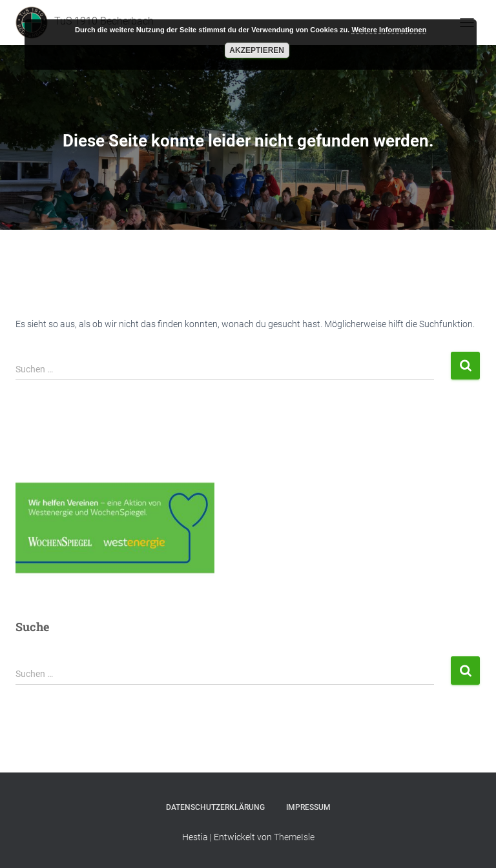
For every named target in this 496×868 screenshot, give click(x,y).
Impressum (308, 807)
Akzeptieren (257, 50)
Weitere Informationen (389, 30)
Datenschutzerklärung (215, 807)
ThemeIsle (294, 837)
